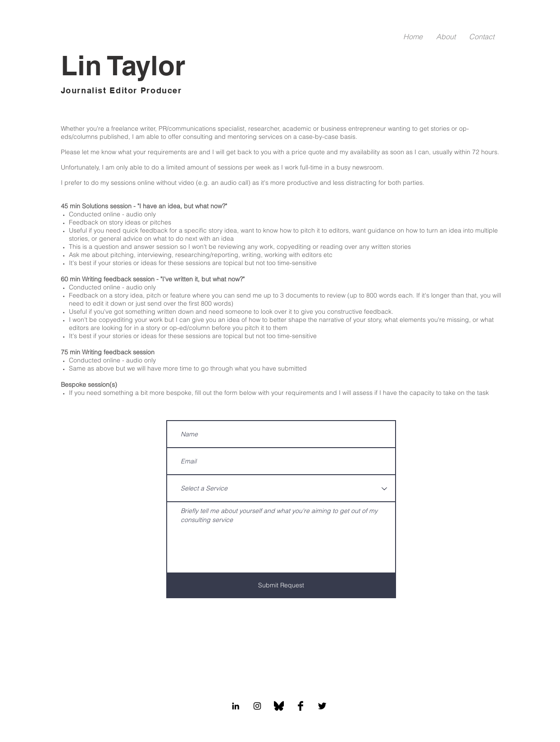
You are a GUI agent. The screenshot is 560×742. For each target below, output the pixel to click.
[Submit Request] (281, 586)
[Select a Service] (281, 489)
